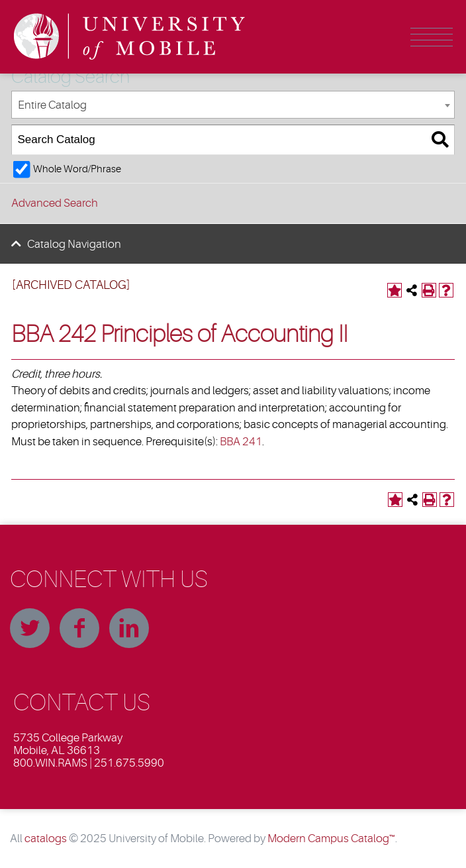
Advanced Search (55, 203)
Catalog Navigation (74, 244)
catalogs (46, 839)
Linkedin (129, 628)
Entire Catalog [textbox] (52, 105)
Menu (432, 37)
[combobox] (233, 105)
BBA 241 (241, 442)
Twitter (30, 628)
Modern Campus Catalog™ (331, 839)
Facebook (79, 628)
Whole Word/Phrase (77, 169)
